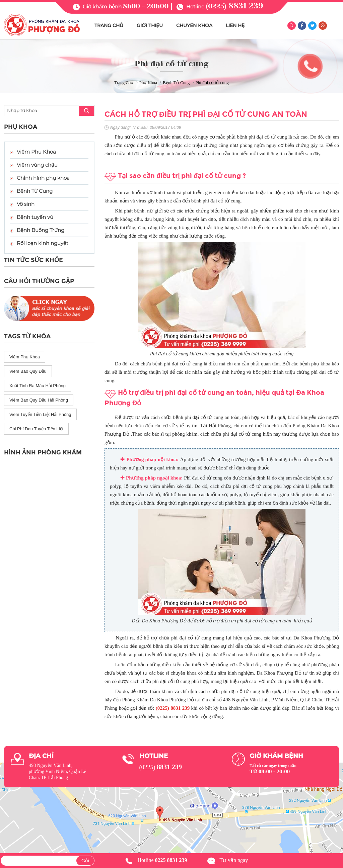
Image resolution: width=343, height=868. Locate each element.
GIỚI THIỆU (150, 25)
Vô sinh (26, 204)
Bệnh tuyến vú (35, 217)
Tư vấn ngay (234, 860)
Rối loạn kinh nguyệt (43, 243)
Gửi (85, 861)
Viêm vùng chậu (37, 165)
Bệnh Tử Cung (35, 191)
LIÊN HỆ (235, 25)
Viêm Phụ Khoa (36, 152)
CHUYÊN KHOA (194, 25)
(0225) (234, 6)
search (86, 111)
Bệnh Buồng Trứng (41, 230)
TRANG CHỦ (109, 25)
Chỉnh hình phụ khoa (43, 178)
